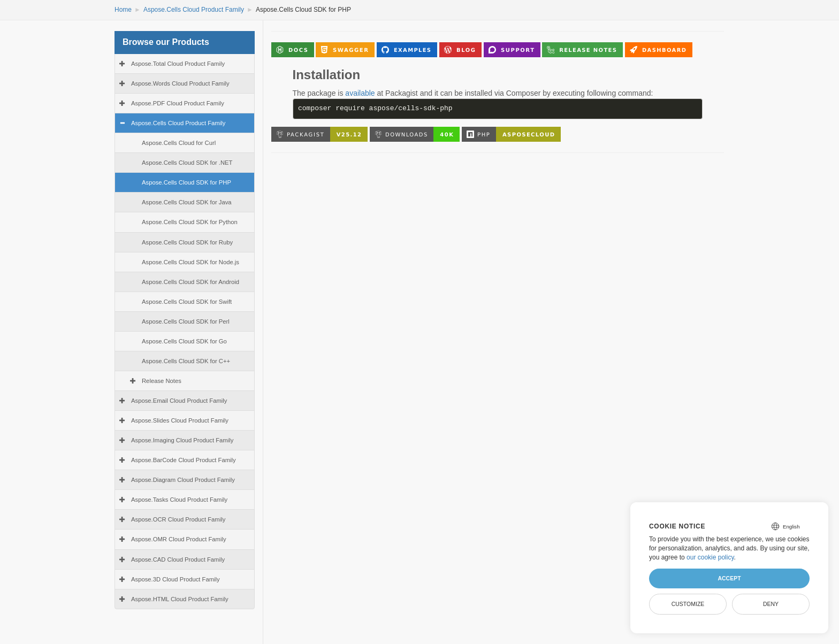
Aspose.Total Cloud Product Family (178, 64)
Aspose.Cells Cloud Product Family (194, 10)
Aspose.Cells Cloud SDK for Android (190, 282)
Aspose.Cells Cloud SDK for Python (190, 222)
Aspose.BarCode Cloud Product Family (184, 460)
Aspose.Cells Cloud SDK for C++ (186, 361)
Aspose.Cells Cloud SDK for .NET (187, 163)
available (360, 93)
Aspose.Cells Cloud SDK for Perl (186, 321)
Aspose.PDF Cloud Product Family (178, 103)
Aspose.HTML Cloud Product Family (180, 599)
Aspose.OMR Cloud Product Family (179, 539)
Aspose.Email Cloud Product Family (179, 401)
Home (123, 10)
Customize (688, 604)
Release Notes (162, 381)
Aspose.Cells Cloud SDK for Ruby (187, 242)
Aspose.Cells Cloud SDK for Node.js (190, 262)
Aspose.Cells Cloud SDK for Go (184, 341)
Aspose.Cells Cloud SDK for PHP (186, 182)
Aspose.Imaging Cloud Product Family (182, 440)
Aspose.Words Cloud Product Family (180, 83)
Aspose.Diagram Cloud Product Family (183, 480)
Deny (771, 604)
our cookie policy (710, 557)
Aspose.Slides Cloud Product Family (180, 420)
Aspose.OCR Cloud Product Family (178, 519)
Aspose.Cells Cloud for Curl (179, 143)
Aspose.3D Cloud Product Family (176, 579)
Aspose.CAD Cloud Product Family (178, 559)
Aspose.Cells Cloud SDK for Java (187, 202)
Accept (729, 578)
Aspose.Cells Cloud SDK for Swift (187, 302)
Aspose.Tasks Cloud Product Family (179, 500)
